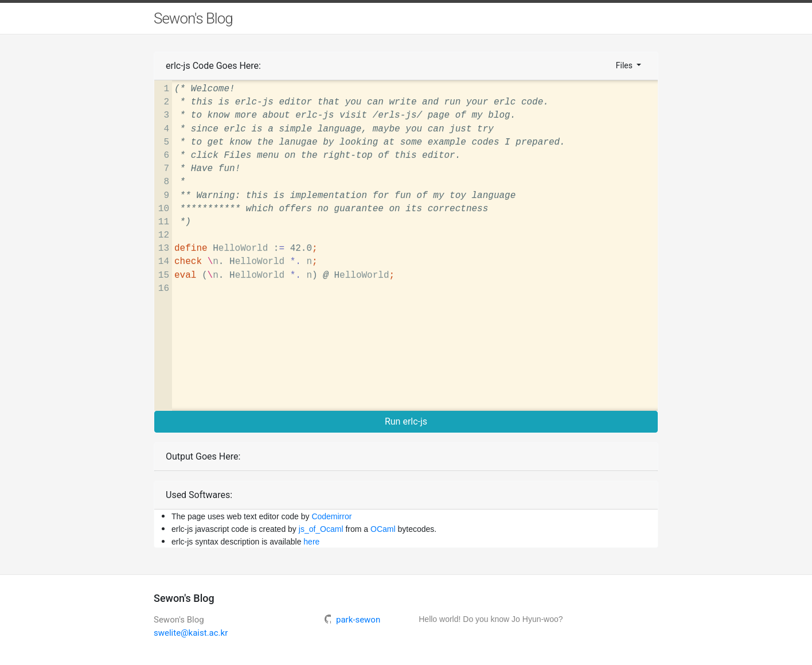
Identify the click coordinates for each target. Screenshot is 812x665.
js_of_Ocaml (321, 529)
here (311, 542)
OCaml (383, 529)
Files (625, 65)
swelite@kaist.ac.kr (191, 633)
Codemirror (331, 516)
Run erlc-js (406, 421)
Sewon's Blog (193, 18)
